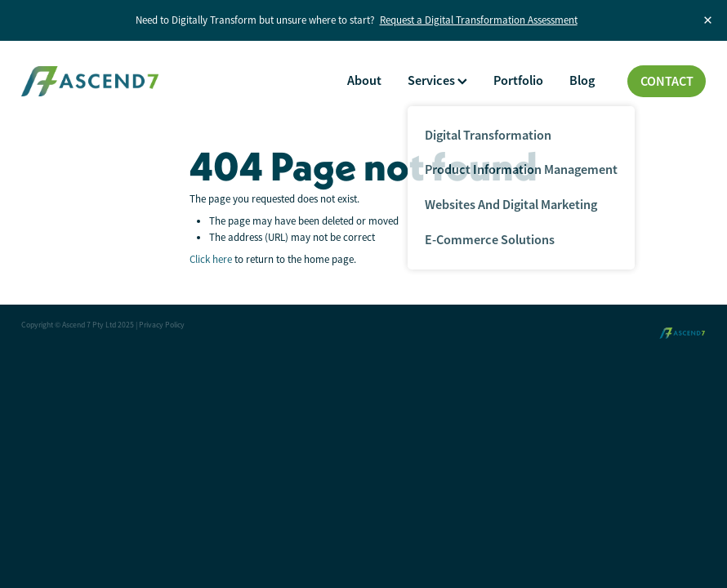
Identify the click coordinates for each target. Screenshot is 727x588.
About (364, 80)
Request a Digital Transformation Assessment (479, 20)
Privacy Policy (162, 325)
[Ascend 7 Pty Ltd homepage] (90, 82)
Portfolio (518, 80)
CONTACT (667, 81)
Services (437, 80)
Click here (211, 259)
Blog (582, 80)
